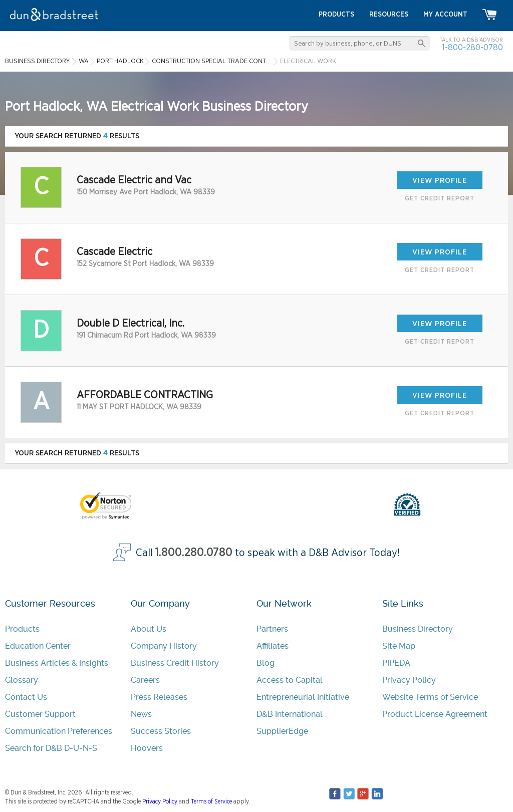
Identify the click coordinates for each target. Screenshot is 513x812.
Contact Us (26, 697)
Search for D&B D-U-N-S (51, 748)
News (141, 714)
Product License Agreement (435, 714)
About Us (149, 629)
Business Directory (418, 629)
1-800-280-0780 (472, 47)
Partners (272, 629)
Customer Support (40, 714)
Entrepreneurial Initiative (303, 697)
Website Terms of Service (430, 697)
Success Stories (161, 731)
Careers (145, 680)
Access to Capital (290, 680)
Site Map (399, 646)
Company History (164, 646)
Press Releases (159, 697)
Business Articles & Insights (57, 663)
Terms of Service (211, 801)
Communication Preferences (59, 731)
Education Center (38, 646)
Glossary (22, 680)
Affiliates (273, 646)
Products (22, 629)
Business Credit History (175, 663)
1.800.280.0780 (194, 553)
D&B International (290, 714)
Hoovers (147, 748)
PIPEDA (396, 663)
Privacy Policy (409, 680)
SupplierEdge (282, 731)
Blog (266, 663)
